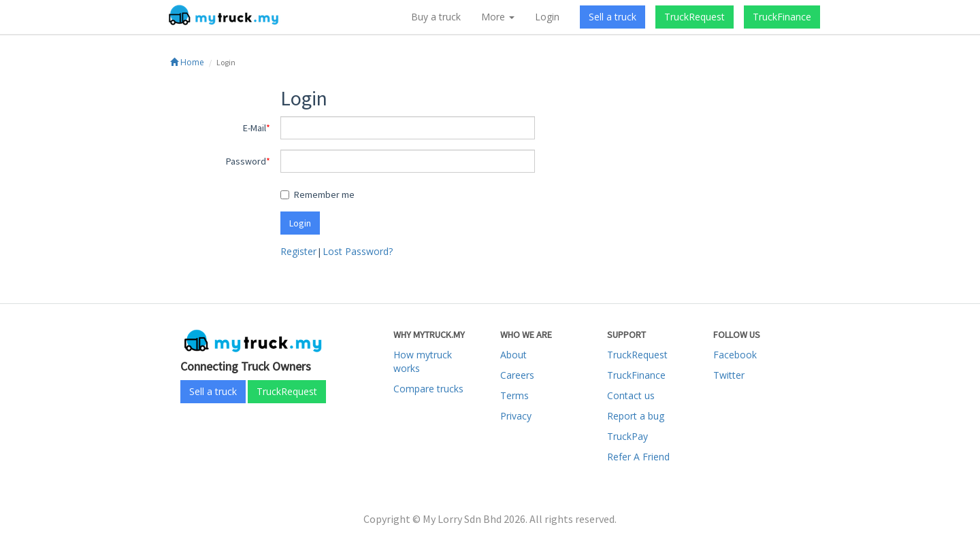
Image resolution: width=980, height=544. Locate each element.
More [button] (498, 17)
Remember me (317, 194)
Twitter (729, 375)
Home (187, 62)
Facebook (735, 355)
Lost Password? (358, 251)
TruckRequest (695, 17)
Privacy (516, 416)
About (513, 355)
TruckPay (627, 436)
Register (298, 251)
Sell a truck (612, 17)
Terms (514, 395)
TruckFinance (782, 17)
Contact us (631, 395)
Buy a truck (436, 17)
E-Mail (255, 128)
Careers (517, 375)
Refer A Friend (638, 457)
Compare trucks (428, 389)
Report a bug (636, 416)
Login (547, 17)
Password (246, 161)
